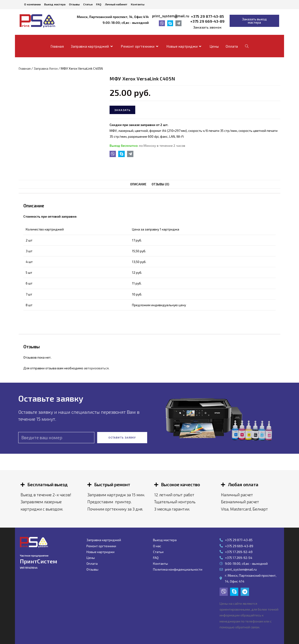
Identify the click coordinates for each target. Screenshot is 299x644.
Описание (138, 184)
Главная (25, 68)
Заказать (122, 110)
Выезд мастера (55, 4)
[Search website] (247, 46)
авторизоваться (96, 368)
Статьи (88, 4)
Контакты (138, 4)
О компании (32, 4)
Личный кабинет (116, 4)
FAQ (99, 4)
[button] (207, 27)
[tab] (138, 184)
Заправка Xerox (46, 68)
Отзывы (74, 4)
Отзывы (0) (160, 184)
